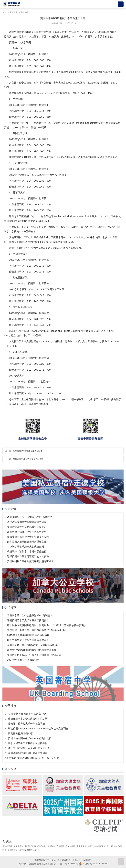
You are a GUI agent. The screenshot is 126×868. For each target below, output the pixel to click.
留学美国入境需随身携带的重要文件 (27, 542)
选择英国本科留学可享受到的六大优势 (28, 556)
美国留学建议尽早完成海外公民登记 (27, 527)
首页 (4, 12)
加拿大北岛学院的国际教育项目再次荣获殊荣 (32, 650)
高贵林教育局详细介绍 (19, 733)
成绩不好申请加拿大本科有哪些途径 (27, 551)
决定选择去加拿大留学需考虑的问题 (27, 522)
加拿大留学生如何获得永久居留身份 (26, 743)
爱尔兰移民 (70, 846)
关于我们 (76, 860)
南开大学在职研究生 (97, 846)
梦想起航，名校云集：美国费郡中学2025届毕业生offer (37, 630)
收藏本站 (87, 860)
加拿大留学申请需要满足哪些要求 (28, 451)
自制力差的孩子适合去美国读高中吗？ (28, 640)
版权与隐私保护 (42, 860)
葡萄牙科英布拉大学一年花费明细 (25, 724)
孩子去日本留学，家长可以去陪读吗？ (27, 748)
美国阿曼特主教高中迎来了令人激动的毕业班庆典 (34, 655)
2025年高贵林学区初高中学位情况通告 (28, 635)
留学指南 (14, 12)
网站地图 (55, 860)
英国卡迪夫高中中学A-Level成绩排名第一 (29, 738)
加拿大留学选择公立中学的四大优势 (27, 532)
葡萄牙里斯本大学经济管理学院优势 (26, 719)
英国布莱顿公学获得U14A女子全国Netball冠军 (32, 645)
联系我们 (66, 860)
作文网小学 (112, 846)
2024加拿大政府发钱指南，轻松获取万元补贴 (32, 758)
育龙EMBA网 (40, 846)
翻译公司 (29, 846)
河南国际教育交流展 (28, 850)
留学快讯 (25, 12)
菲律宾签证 (13, 850)
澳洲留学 (51, 846)
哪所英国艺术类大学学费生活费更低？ (28, 620)
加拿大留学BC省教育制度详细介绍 (28, 459)
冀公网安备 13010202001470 (93, 864)
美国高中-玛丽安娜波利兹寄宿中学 (25, 714)
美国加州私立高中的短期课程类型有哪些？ (30, 561)
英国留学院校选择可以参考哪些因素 (26, 753)
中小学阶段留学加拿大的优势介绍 (26, 547)
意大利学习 (82, 846)
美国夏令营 (19, 846)
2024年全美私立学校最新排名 (23, 660)
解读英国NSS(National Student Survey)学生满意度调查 (37, 728)
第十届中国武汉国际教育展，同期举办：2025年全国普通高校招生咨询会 (47, 625)
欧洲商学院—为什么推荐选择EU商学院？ (30, 517)
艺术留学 (60, 846)
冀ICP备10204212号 (69, 864)
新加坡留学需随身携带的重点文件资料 (28, 537)
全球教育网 (7, 846)
